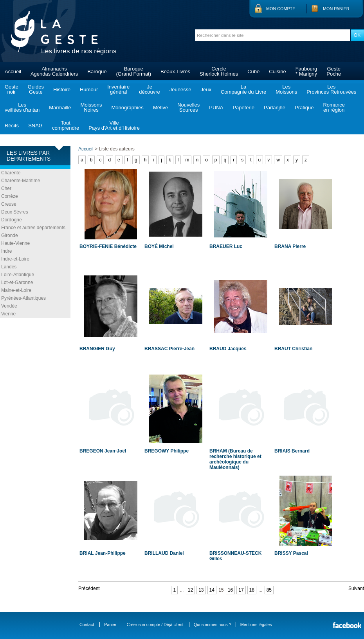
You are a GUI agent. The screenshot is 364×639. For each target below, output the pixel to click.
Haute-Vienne (15, 243)
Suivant (356, 588)
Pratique (304, 108)
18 (252, 590)
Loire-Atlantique (18, 275)
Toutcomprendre (66, 125)
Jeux (206, 90)
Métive (160, 108)
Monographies (127, 108)
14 (212, 590)
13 (201, 590)
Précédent (89, 588)
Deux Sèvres (15, 212)
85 (269, 590)
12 (190, 590)
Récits (12, 126)
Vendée (9, 306)
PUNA (216, 108)
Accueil (13, 72)
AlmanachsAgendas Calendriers (54, 71)
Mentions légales (256, 625)
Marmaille (60, 108)
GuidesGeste (36, 89)
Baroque (97, 72)
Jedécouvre (149, 89)
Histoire (62, 90)
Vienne (8, 314)
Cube (253, 72)
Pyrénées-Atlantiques (23, 298)
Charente (11, 173)
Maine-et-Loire (16, 290)
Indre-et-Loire (15, 259)
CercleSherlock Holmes (219, 71)
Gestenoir (12, 89)
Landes (9, 267)
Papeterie (243, 108)
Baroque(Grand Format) (133, 71)
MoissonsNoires (91, 107)
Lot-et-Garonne (17, 282)
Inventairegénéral (118, 89)
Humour (89, 90)
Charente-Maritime (21, 181)
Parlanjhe (275, 108)
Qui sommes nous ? (213, 625)
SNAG (35, 126)
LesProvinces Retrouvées (331, 89)
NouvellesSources (188, 107)
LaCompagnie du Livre (243, 89)
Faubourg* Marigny (306, 71)
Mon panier (336, 9)
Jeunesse (180, 90)
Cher (6, 188)
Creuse (9, 204)
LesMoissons (286, 89)
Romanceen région (334, 107)
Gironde (10, 235)
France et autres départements (33, 228)
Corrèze (10, 196)
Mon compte (281, 9)
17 (241, 590)
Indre (6, 251)
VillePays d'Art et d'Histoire (114, 125)
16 (230, 590)
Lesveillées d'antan (22, 107)
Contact (87, 625)
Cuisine (277, 72)
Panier (110, 625)
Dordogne (12, 220)
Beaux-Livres (175, 72)
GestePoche (334, 71)
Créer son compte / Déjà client (155, 625)
